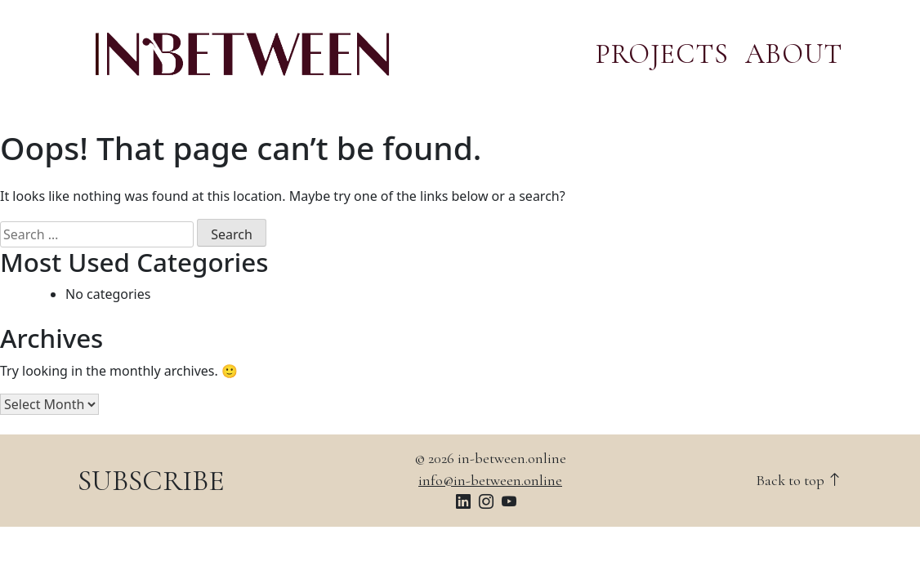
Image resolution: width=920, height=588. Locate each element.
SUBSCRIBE (151, 481)
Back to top (799, 480)
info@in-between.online (490, 480)
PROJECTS (662, 54)
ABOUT (794, 54)
